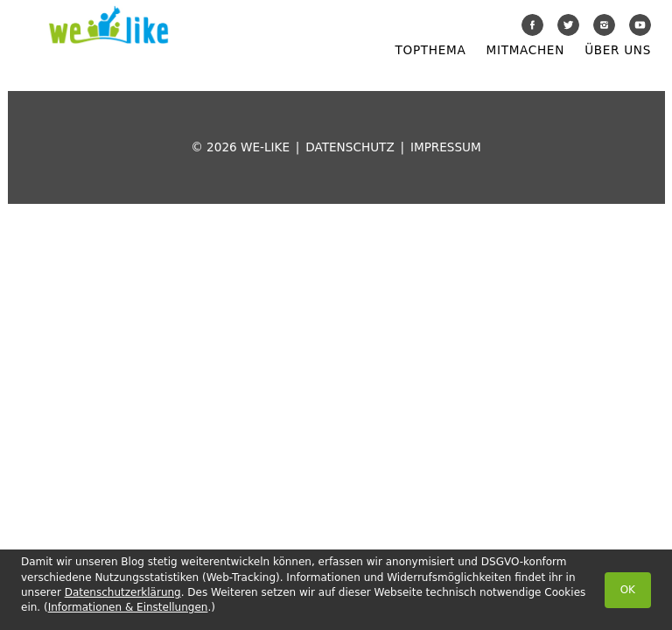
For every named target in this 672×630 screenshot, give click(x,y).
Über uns (618, 50)
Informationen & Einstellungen (128, 607)
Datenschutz (350, 147)
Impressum (446, 147)
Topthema (431, 50)
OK (628, 590)
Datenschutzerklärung (123, 592)
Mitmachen (525, 50)
